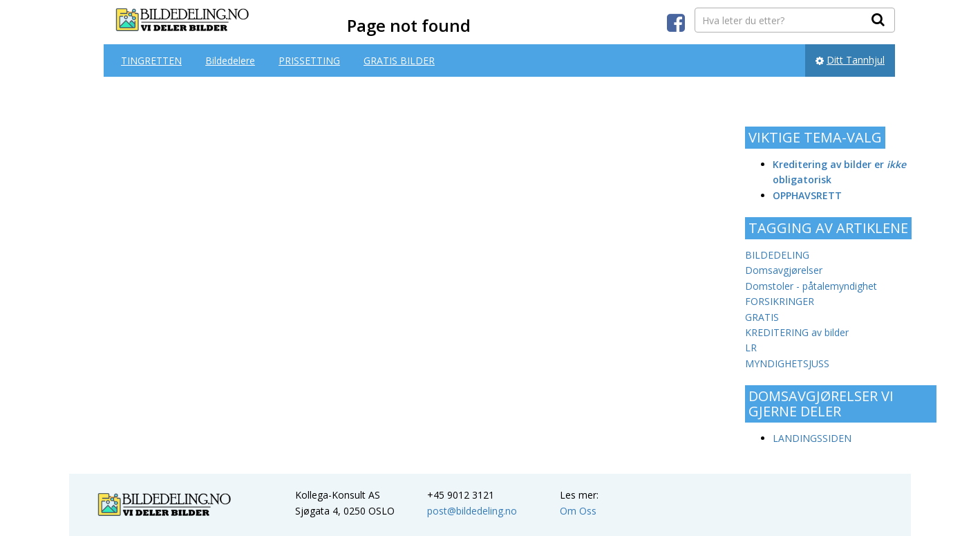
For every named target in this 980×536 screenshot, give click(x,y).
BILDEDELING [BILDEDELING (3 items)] (777, 255)
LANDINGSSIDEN (812, 438)
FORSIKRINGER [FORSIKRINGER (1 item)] (780, 301)
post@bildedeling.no (472, 511)
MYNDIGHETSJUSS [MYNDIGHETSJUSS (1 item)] (787, 363)
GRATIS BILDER (399, 61)
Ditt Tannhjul (856, 60)
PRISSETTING (309, 61)
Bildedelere (230, 61)
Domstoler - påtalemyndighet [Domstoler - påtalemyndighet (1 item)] (811, 286)
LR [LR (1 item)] (751, 348)
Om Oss (578, 511)
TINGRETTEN (151, 61)
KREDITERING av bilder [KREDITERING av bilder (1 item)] (797, 332)
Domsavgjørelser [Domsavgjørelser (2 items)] (784, 270)
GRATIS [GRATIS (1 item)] (762, 317)
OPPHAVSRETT (807, 195)
